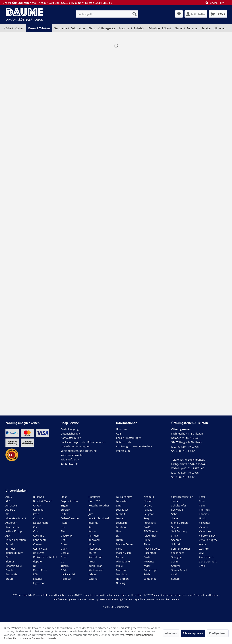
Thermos (204, 510)
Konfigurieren (218, 633)
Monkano (122, 570)
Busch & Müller (43, 501)
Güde (64, 570)
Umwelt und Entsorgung (75, 446)
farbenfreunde (70, 518)
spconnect (178, 553)
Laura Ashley (124, 497)
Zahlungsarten (70, 464)
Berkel (9, 544)
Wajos (203, 544)
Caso (36, 514)
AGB (119, 434)
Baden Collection (16, 540)
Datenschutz (124, 442)
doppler (38, 561)
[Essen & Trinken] (39, 28)
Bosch (9, 570)
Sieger (175, 518)
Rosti (147, 557)
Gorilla (65, 553)
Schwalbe (177, 510)
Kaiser (92, 531)
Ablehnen (171, 633)
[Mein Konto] (196, 14)
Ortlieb (148, 505)
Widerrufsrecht (70, 459)
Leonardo (122, 523)
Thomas (204, 514)
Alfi (7, 514)
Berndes (11, 549)
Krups (92, 561)
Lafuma (93, 579)
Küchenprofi (96, 570)
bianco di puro (14, 553)
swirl (174, 574)
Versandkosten (107, 599)
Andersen (11, 523)
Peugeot (149, 514)
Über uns (122, 429)
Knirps (92, 553)
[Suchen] (134, 14)
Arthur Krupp (14, 531)
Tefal (202, 497)
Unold (203, 518)
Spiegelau (177, 557)
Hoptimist (94, 497)
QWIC (147, 527)
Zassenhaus (206, 557)
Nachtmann (123, 579)
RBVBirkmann (152, 531)
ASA (8, 536)
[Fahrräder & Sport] (160, 28)
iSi (90, 510)
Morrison (122, 574)
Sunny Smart (179, 570)
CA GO (37, 505)
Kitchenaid (95, 549)
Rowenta (149, 561)
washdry (204, 549)
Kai (90, 527)
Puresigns (150, 523)
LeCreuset (122, 510)
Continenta (40, 540)
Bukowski (39, 497)
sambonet (150, 579)
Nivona (148, 501)
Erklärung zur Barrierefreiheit (134, 446)
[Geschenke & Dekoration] (69, 28)
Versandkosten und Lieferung (79, 451)
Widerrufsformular (72, 455)
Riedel (148, 540)
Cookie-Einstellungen (129, 438)
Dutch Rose (40, 570)
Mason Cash (123, 553)
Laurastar (122, 501)
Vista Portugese (208, 540)
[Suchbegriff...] (107, 14)
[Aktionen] (220, 28)
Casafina (38, 510)
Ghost (64, 544)
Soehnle (176, 540)
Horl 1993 (94, 501)
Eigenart (38, 579)
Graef (64, 557)
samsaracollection (182, 497)
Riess (147, 544)
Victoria (204, 527)
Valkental (205, 523)
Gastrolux (67, 536)
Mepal (120, 557)
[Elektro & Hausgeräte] (102, 28)
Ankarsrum (12, 527)
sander (176, 501)
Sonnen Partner (181, 549)
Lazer (119, 505)
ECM (36, 574)
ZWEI (202, 566)
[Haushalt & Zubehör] (132, 28)
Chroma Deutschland (41, 521)
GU (63, 561)
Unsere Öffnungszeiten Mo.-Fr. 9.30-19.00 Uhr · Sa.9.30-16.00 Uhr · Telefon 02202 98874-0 (58, 3)
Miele (119, 566)
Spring (175, 561)
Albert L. (11, 510)
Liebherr (121, 527)
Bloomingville (14, 566)
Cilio (36, 527)
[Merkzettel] (179, 14)
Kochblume (95, 557)
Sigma (175, 527)
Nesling (121, 583)
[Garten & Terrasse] (186, 28)
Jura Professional (99, 518)
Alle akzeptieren (193, 633)
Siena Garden (180, 523)
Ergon (64, 505)
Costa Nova (40, 549)
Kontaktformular (71, 438)
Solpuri (176, 544)
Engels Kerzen (69, 501)
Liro (118, 531)
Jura (91, 514)
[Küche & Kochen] (14, 28)
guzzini (65, 566)
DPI (35, 566)
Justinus (93, 523)
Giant (64, 549)
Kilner (92, 544)
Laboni (93, 574)
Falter (64, 514)
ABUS (9, 497)
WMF (202, 553)
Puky (147, 518)
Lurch (119, 540)
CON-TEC (39, 536)
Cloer (36, 531)
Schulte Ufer (179, 505)
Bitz (8, 557)
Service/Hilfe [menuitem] (215, 3)
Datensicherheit (70, 434)
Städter (176, 566)
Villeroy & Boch (208, 536)
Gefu (64, 540)
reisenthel (150, 536)
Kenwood (94, 540)
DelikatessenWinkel (45, 557)
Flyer (64, 531)
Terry (202, 505)
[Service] (206, 28)
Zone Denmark (208, 561)
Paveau (148, 510)
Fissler (65, 523)
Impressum (123, 451)
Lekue (120, 518)
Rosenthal (150, 553)
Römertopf (150, 570)
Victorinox (205, 531)
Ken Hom (94, 536)
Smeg (175, 536)
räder (147, 566)
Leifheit (121, 514)
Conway (38, 544)
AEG (8, 501)
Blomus (10, 561)
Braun (9, 579)
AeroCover (12, 505)
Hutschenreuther (99, 505)
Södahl (175, 579)
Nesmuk (149, 497)
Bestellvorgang (70, 429)
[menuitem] (107, 14)
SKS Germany (179, 531)
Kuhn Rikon (95, 566)
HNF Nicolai (68, 574)
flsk (63, 527)
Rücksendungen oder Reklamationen (83, 442)
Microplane (123, 561)
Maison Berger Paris (125, 546)
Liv (118, 536)
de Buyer (39, 553)
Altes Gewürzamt (16, 518)
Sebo (174, 514)
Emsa (64, 497)
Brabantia (11, 574)
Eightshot (39, 583)
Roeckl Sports (152, 549)
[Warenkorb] (218, 14)
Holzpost (66, 579)
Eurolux (65, 510)
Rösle (147, 574)
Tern (202, 501)
